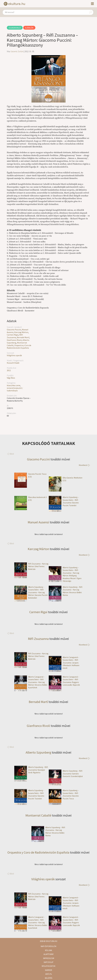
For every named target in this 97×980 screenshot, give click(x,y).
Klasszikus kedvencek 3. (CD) (31, 499)
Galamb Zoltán (17, 51)
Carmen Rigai (13, 335)
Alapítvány (49, 954)
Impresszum (49, 958)
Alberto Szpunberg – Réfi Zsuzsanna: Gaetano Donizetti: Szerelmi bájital (66, 774)
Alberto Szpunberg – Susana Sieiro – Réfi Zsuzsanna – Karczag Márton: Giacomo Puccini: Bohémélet (31, 592)
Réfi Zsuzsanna (15, 336)
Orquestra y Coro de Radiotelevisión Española (19, 347)
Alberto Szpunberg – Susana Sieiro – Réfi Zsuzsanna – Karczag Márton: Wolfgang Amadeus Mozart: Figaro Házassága (65, 574)
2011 (9, 370)
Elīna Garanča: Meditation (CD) (66, 479)
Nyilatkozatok (48, 966)
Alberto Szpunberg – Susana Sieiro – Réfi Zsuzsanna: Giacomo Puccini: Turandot (64, 501)
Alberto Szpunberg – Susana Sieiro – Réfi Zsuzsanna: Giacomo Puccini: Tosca (64, 795)
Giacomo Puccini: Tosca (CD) (30, 475)
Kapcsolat (49, 962)
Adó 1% (49, 974)
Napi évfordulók (48, 946)
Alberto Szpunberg (38, 752)
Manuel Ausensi (38, 522)
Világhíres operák (14, 355)
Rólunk (48, 950)
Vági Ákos (11, 378)
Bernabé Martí (23, 337)
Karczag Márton (21, 332)
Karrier (48, 970)
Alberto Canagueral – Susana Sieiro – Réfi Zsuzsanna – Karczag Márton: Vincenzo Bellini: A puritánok (31, 682)
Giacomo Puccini (14, 330)
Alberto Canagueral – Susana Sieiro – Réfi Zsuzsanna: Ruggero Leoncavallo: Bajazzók (64, 681)
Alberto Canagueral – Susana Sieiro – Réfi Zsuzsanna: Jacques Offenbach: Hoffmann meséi (64, 663)
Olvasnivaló (15, 28)
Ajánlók (29, 28)
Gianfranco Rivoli (14, 340)
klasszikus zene (14, 385)
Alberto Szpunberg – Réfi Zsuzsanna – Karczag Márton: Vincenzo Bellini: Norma (66, 591)
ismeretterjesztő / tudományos (15, 389)
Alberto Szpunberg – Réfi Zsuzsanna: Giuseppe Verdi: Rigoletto (31, 770)
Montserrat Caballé (38, 815)
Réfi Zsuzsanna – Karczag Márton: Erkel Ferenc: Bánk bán (31, 566)
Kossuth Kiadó (13, 363)
